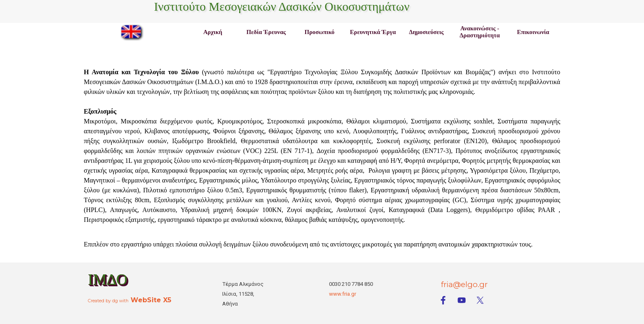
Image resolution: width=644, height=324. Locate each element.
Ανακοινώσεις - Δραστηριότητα (480, 32)
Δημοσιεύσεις (427, 32)
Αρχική (213, 32)
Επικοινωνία (533, 32)
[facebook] (443, 300)
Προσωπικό (320, 32)
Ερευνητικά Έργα (373, 32)
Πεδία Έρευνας (266, 32)
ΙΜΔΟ (108, 280)
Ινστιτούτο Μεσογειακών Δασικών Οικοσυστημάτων (282, 7)
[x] (480, 300)
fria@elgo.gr (464, 284)
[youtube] (462, 300)
